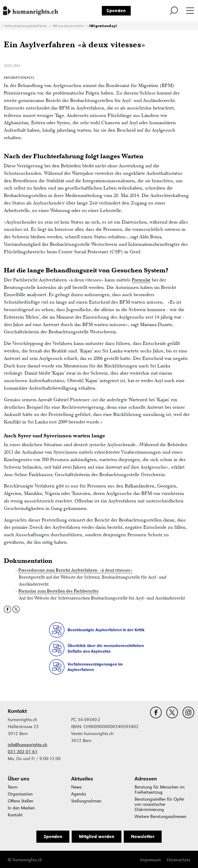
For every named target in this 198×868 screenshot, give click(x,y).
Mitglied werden (97, 837)
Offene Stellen (20, 801)
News (76, 787)
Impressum (151, 860)
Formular (141, 280)
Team (13, 787)
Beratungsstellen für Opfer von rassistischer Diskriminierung (159, 804)
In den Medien (21, 808)
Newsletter (143, 837)
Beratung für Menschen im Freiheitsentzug (160, 790)
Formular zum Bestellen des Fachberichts (59, 591)
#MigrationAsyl (103, 26)
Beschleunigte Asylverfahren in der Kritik (106, 630)
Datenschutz (179, 860)
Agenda (79, 794)
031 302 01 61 (23, 752)
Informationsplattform (26, 26)
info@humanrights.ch (27, 745)
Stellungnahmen (86, 801)
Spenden (116, 11)
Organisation (20, 794)
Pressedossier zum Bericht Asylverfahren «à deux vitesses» (75, 570)
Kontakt (15, 815)
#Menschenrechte (68, 26)
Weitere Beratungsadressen (160, 816)
